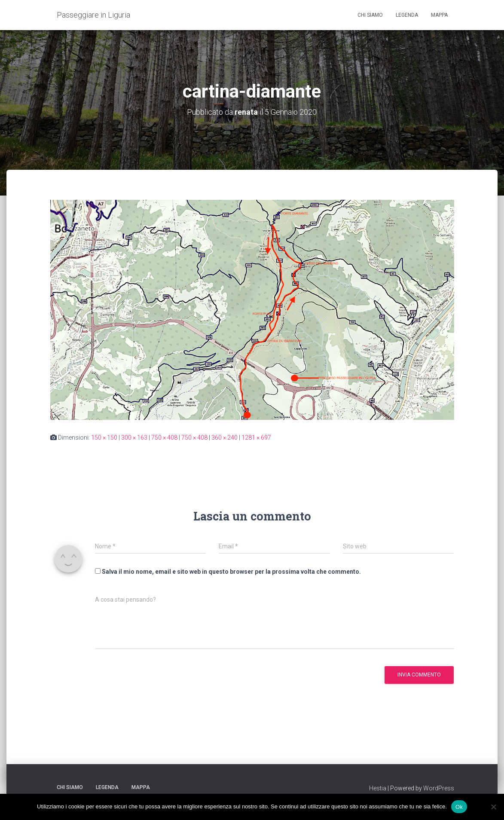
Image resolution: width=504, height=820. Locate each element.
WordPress (439, 788)
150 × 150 (104, 438)
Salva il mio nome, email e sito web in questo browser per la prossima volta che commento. (231, 572)
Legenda (407, 15)
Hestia (378, 788)
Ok (459, 806)
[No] (493, 807)
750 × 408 (164, 438)
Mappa (439, 15)
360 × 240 (225, 438)
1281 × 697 (256, 438)
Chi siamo (370, 15)
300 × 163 (134, 438)
